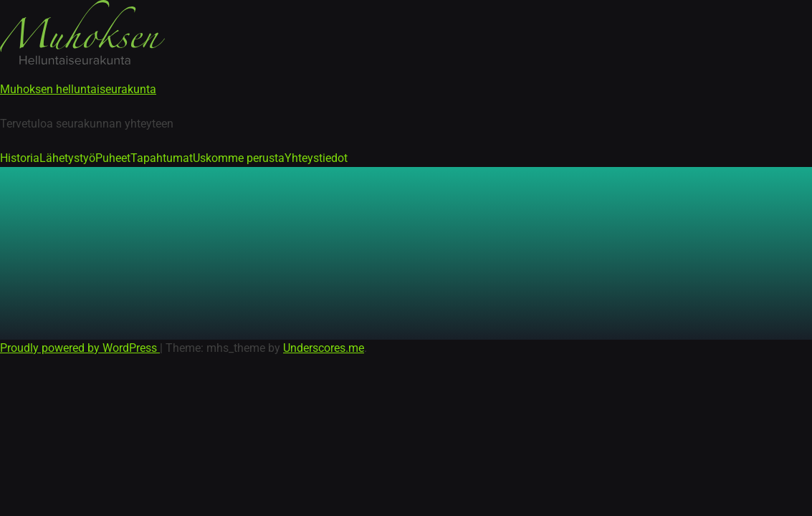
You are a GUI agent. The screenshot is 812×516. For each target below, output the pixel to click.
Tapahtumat (162, 158)
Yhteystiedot (316, 158)
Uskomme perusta (239, 158)
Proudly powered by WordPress (80, 348)
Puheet (113, 158)
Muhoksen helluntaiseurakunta (78, 89)
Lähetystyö (67, 158)
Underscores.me (324, 348)
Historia (20, 158)
